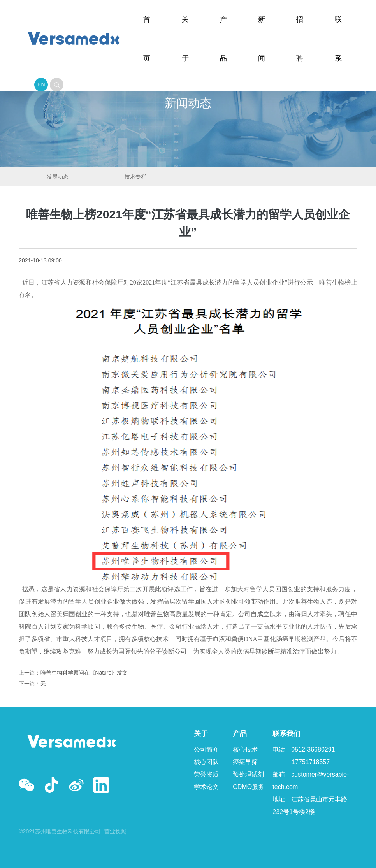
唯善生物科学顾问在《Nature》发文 (84, 673)
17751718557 (311, 762)
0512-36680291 (313, 749)
